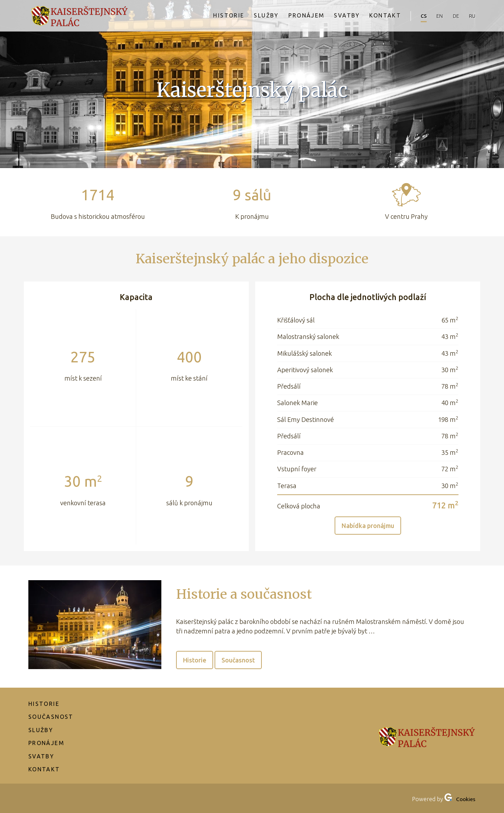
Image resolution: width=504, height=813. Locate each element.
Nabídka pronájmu (368, 526)
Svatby (337, 16)
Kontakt (375, 16)
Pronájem (295, 16)
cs (415, 16)
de (452, 16)
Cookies (465, 799)
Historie (216, 16)
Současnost (239, 660)
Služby (254, 16)
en (434, 16)
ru (471, 16)
